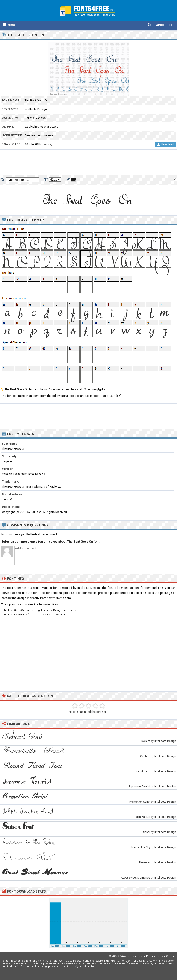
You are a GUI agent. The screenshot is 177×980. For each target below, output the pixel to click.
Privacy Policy (155, 956)
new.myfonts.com (59, 598)
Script (29, 118)
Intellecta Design (36, 109)
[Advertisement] (88, 162)
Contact (171, 956)
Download (166, 144)
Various (41, 118)
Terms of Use (135, 956)
